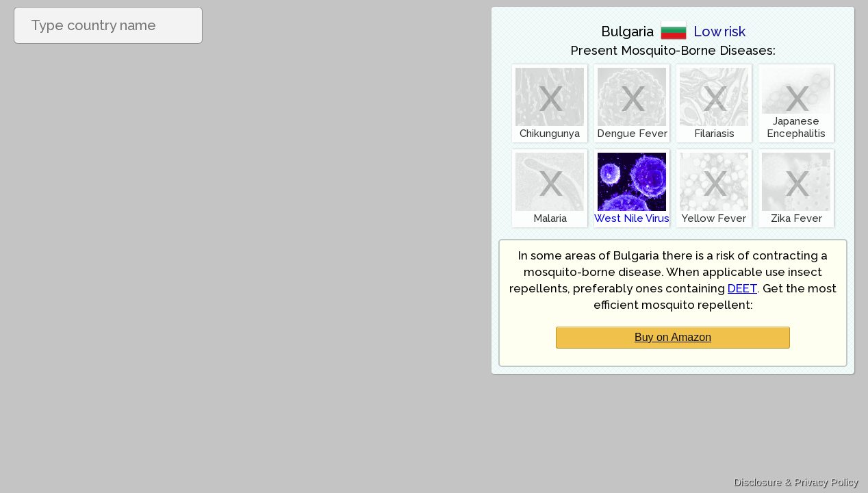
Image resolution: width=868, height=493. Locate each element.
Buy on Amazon (673, 337)
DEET (742, 288)
